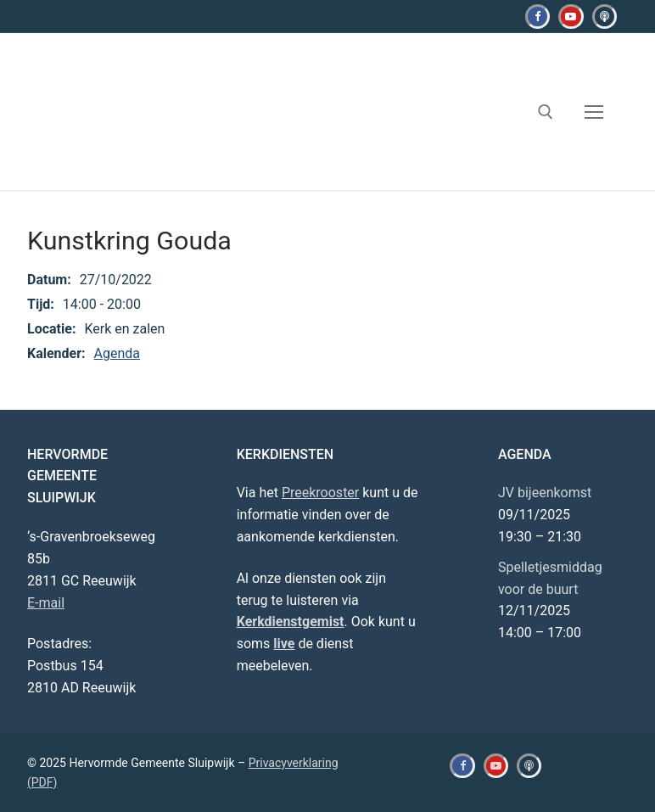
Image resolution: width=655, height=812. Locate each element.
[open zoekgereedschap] (546, 112)
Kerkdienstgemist (291, 622)
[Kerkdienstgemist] (605, 17)
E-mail (46, 603)
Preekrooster (320, 493)
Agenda (117, 353)
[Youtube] (571, 17)
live (284, 644)
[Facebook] (537, 17)
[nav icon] (594, 112)
